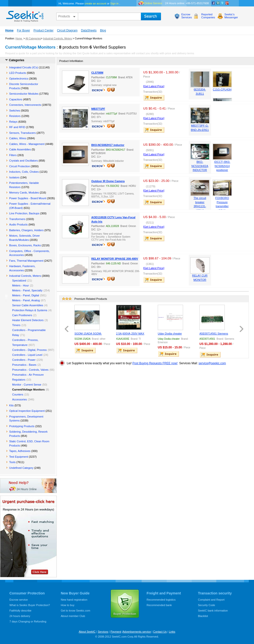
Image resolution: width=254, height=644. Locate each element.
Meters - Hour (20, 285)
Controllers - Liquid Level (27, 355)
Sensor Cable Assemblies (28, 305)
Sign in (114, 3)
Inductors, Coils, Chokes (24, 172)
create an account (95, 3)
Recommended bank (159, 605)
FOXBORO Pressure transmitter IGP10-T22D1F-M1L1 (222, 206)
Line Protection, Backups (24, 213)
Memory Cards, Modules (24, 193)
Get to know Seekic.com (76, 611)
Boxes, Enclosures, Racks (25, 245)
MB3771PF (98, 109)
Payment (116, 632)
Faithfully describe (20, 611)
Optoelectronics (19, 79)
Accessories (19, 399)
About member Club (73, 616)
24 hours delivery (20, 616)
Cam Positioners (22, 315)
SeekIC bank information (213, 611)
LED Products (18, 73)
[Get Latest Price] (154, 86)
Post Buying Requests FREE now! (155, 363)
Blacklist (203, 616)
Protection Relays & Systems (30, 310)
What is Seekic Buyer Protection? (30, 605)
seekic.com (24, 15)
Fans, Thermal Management (26, 261)
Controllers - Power (24, 360)
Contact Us (160, 632)
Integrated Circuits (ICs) (24, 67)
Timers (16, 325)
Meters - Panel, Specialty (27, 290)
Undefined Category (21, 468)
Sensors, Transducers (22, 133)
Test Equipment (19, 457)
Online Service (153, 3)
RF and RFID (17, 127)
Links (172, 632)
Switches (15, 111)
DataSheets (89, 30)
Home (9, 30)
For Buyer (23, 30)
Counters (18, 394)
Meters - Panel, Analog (26, 300)
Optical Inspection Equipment (27, 411)
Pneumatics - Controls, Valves (30, 370)
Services (103, 632)
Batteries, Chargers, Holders (26, 230)
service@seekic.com (212, 363)
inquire (154, 98)
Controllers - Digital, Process (29, 350)
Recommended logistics (161, 600)
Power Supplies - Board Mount (28, 198)
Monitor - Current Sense (27, 385)
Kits (11, 405)
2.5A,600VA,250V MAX (130, 334)
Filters (13, 155)
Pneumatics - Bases (24, 365)
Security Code (206, 605)
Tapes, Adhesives (20, 451)
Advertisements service (137, 632)
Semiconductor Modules (24, 94)
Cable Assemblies (20, 149)
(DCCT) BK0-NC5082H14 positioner (222, 166)
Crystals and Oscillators (24, 161)
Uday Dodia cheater (170, 334)
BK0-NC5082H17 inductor (108, 145)
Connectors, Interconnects (25, 105)
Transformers (17, 219)
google (227, 3)
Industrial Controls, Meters (57, 39)
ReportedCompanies (208, 16)
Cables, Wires (18, 138)
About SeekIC (87, 632)
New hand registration (74, 600)
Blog (103, 30)
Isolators (14, 177)
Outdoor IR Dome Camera (108, 181)
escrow (99, 91)
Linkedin (218, 3)
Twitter (222, 3)
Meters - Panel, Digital (26, 295)
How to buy (68, 605)
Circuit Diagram (67, 30)
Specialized (19, 280)
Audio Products (18, 224)
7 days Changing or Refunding (28, 621)
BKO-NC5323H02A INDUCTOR (200, 166)
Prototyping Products (22, 426)
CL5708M (97, 73)
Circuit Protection (20, 166)
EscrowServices (187, 16)
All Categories (33, 39)
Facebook (214, 3)
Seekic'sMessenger (231, 16)
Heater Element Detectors (28, 320)
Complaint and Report (211, 600)
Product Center (44, 30)
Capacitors (16, 99)
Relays (13, 122)
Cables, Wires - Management (27, 144)
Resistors (15, 116)
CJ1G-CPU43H (222, 89)
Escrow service (19, 600)
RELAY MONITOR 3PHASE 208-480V (115, 259)
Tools (12, 462)
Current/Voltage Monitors (28, 390)
